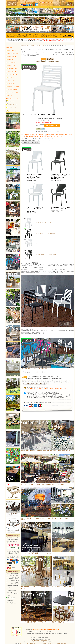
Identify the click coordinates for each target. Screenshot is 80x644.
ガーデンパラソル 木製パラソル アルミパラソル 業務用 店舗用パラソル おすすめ (42, 484)
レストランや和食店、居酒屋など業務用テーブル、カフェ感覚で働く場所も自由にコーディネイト (47, 622)
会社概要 (60, 7)
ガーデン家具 (32, 46)
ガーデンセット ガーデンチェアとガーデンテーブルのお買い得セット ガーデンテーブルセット (46, 451)
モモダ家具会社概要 (11, 108)
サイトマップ (11, 7)
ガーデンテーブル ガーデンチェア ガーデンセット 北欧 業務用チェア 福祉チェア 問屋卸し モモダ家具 (43, 643)
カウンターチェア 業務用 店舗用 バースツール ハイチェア (36, 553)
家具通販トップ (25, 46)
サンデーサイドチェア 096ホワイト (44, 223)
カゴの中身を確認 (69, 7)
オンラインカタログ (11, 111)
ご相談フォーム (10, 101)
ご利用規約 (30, 7)
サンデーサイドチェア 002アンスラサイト (46, 233)
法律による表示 (50, 7)
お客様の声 (20, 7)
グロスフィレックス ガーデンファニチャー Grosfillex (35, 368)
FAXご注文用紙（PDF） (12, 104)
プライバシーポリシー (40, 7)
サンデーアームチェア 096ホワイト (44, 244)
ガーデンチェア (40, 46)
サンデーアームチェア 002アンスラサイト (46, 254)
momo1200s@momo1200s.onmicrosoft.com (40, 641)
